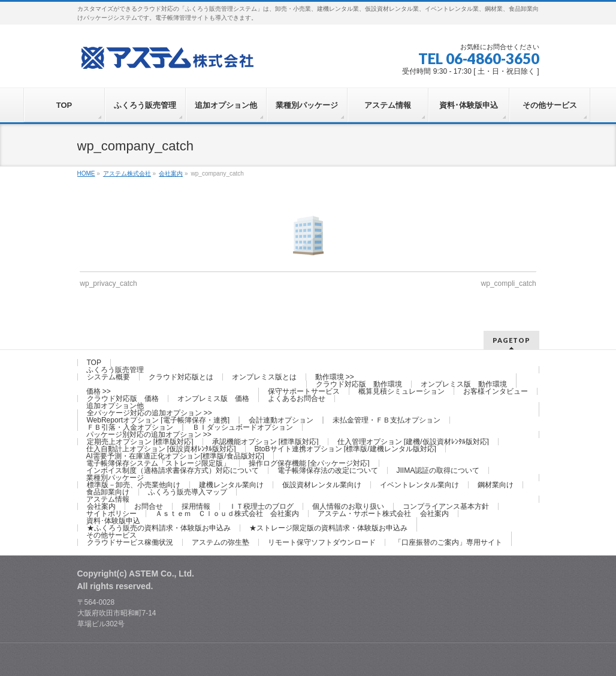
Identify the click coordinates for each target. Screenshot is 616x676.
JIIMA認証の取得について (438, 470)
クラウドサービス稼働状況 (130, 542)
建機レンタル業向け (231, 485)
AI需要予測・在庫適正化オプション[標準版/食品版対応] (175, 456)
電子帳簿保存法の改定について (328, 470)
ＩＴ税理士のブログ (261, 506)
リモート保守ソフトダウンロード (322, 542)
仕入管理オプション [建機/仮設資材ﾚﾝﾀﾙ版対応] (413, 442)
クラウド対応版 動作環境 (359, 384)
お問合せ (149, 506)
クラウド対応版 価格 (123, 399)
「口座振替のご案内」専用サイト (448, 542)
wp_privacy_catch (108, 283)
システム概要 (108, 377)
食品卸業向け (108, 492)
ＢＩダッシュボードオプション (243, 427)
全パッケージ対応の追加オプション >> (150, 413)
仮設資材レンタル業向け (322, 485)
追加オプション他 (115, 406)
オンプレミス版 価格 (213, 399)
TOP (94, 363)
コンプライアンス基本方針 (446, 506)
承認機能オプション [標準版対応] (265, 442)
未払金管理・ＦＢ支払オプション (386, 420)
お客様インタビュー (496, 391)
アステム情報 (108, 499)
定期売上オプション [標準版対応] (140, 442)
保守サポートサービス (304, 391)
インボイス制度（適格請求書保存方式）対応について (173, 470)
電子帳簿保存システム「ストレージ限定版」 (158, 463)
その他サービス (111, 535)
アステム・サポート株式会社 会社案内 (383, 514)
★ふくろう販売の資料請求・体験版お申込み (159, 528)
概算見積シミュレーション (401, 391)
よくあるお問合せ (297, 399)
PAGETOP (511, 340)
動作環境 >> (335, 377)
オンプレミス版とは (264, 377)
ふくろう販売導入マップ (188, 492)
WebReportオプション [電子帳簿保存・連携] (158, 420)
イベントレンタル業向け (419, 485)
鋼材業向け (496, 485)
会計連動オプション (281, 420)
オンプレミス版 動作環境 (464, 384)
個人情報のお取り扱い (348, 506)
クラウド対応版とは (181, 377)
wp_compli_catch (509, 283)
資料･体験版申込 (113, 521)
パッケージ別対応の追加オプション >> (149, 434)
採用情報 (196, 506)
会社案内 (101, 506)
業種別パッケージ (115, 478)
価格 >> (99, 391)
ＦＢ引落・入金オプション (130, 427)
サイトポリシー (111, 514)
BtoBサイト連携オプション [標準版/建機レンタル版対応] (345, 449)
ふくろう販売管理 (115, 370)
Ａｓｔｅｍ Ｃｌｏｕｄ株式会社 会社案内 (227, 514)
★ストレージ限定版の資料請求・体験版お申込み (328, 528)
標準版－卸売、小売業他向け (134, 485)
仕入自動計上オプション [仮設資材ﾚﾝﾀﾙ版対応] (161, 449)
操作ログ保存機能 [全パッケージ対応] (309, 463)
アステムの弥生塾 (221, 542)
